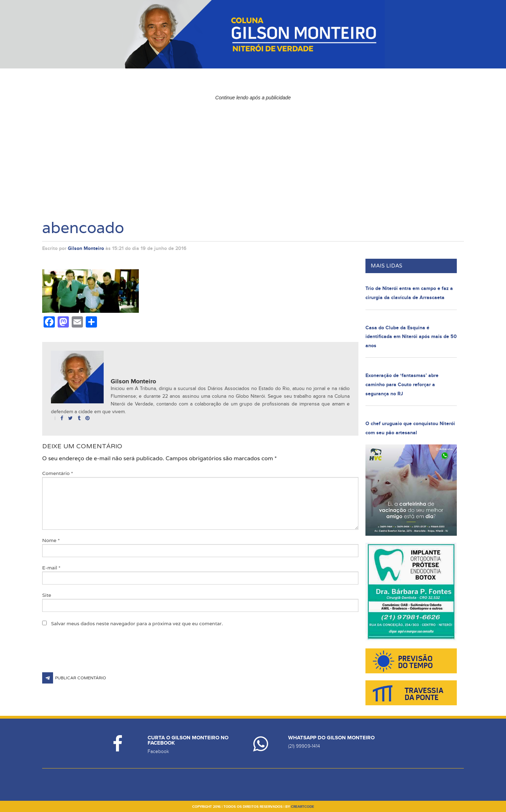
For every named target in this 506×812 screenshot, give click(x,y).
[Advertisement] (253, 153)
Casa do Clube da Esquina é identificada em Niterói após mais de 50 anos (411, 337)
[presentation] (96, 655)
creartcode (303, 807)
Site (47, 595)
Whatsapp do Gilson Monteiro (331, 738)
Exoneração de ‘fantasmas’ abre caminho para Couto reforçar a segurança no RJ (402, 384)
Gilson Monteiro (86, 248)
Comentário (58, 473)
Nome (51, 540)
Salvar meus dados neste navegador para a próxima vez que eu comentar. (137, 623)
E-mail (51, 568)
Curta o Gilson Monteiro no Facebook (188, 740)
